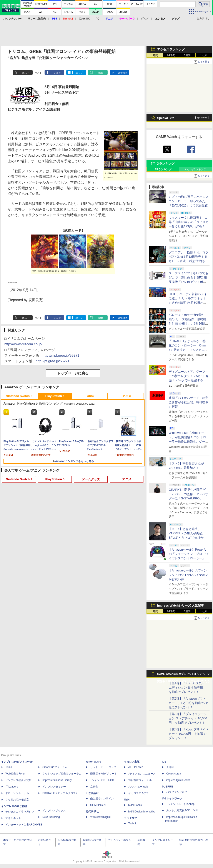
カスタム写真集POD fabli (182, 811)
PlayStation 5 (55, 396)
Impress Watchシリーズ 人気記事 (181, 605)
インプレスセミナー (54, 787)
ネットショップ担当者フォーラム (62, 774)
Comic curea (174, 774)
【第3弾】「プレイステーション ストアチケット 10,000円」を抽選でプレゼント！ (188, 718)
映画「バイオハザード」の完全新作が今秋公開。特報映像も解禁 (188, 402)
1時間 (155, 55)
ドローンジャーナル (17, 793)
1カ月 (204, 55)
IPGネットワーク (172, 799)
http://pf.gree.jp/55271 (53, 361)
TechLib (133, 824)
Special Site (166, 118)
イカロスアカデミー (140, 793)
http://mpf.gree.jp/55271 (61, 355)
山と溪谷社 (92, 793)
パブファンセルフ (177, 792)
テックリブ (130, 818)
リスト (38, 73)
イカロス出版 (132, 762)
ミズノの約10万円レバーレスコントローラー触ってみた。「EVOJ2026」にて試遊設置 (189, 201)
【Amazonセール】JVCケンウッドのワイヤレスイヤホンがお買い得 (188, 575)
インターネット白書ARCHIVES (24, 825)
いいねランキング (196, 169)
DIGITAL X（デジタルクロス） (60, 793)
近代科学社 (92, 812)
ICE (164, 762)
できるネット (13, 818)
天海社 (170, 767)
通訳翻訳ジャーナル (140, 780)
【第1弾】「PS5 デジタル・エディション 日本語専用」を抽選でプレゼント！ (188, 688)
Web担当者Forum (16, 774)
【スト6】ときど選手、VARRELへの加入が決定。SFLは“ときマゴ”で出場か (187, 533)
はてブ (79, 73)
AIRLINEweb (136, 767)
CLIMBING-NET (100, 805)
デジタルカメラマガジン (20, 812)
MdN (127, 800)
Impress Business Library (57, 780)
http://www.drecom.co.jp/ (23, 344)
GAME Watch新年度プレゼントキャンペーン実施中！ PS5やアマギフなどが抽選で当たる (183, 675)
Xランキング (166, 164)
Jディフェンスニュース (142, 774)
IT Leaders (12, 787)
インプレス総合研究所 (18, 780)
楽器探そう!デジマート (104, 774)
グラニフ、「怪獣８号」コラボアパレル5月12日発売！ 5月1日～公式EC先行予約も (188, 257)
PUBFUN (167, 787)
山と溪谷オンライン (102, 799)
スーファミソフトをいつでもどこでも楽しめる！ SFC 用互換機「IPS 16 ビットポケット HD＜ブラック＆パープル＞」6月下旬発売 (188, 282)
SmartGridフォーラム (55, 767)
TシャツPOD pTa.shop (180, 804)
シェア (57, 73)
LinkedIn (123, 73)
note (101, 73)
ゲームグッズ (91, 479)
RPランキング (163, 169)
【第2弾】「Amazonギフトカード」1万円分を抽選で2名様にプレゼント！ (189, 703)
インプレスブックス (54, 811)
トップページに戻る (73, 373)
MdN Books (135, 805)
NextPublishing (51, 817)
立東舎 (94, 787)
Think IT (10, 767)
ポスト (26, 73)
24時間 (171, 55)
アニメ (127, 396)
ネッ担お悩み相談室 (17, 800)
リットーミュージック (103, 767)
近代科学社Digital (100, 817)
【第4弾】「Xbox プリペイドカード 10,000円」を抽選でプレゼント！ (189, 734)
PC (97, 19)
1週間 (187, 55)
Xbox (91, 396)
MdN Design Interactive (142, 812)
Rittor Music (93, 762)
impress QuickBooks (178, 780)
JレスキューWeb (138, 787)
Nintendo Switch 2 (19, 396)
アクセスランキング (171, 49)
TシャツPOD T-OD (102, 780)
